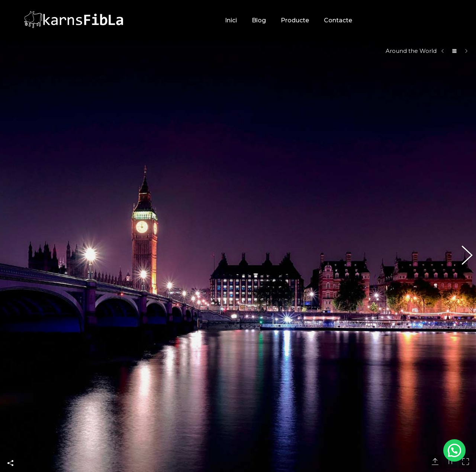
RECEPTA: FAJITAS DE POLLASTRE (400, 424)
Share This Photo (10, 277)
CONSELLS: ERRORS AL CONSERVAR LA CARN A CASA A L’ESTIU (397, 393)
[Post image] (334, 329)
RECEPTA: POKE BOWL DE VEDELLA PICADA (390, 358)
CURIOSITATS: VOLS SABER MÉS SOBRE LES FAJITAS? (397, 328)
